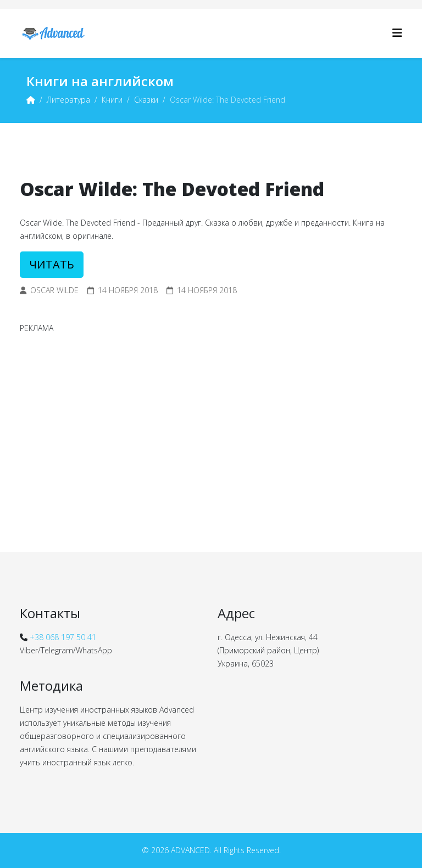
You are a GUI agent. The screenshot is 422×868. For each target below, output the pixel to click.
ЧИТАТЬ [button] (52, 264)
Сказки (146, 100)
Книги (112, 100)
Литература (68, 100)
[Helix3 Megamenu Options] (397, 33)
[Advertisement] (211, 420)
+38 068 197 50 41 (63, 637)
